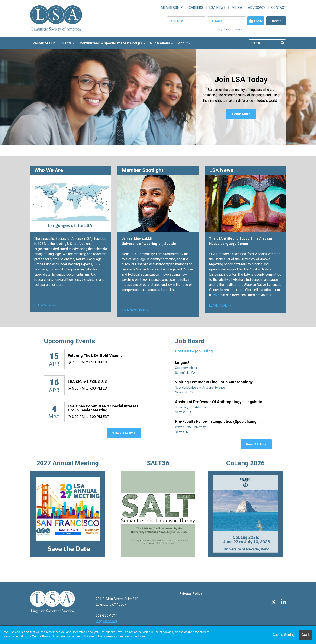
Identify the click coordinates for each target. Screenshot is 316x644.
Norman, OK (183, 412)
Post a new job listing (194, 351)
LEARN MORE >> (45, 305)
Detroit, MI (183, 432)
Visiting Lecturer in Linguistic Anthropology (214, 382)
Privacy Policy (191, 594)
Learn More (241, 115)
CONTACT (279, 8)
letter (216, 295)
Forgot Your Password (231, 29)
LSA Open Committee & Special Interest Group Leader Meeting (103, 408)
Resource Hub (44, 43)
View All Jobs (256, 444)
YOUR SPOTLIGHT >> (136, 310)
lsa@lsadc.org (106, 621)
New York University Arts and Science (200, 388)
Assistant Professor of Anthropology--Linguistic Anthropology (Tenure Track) (219, 402)
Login (258, 21)
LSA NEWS (217, 8)
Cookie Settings (284, 635)
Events (68, 43)
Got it (306, 635)
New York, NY (185, 392)
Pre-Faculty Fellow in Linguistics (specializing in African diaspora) (218, 422)
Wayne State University (191, 427)
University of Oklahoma (191, 408)
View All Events (124, 433)
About (184, 43)
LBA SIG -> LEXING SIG (88, 382)
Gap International (187, 368)
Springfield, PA (186, 373)
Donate (276, 21)
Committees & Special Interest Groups (112, 43)
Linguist (183, 363)
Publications (162, 43)
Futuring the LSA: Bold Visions (95, 356)
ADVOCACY (257, 8)
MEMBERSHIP (172, 8)
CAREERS (196, 8)
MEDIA (237, 8)
